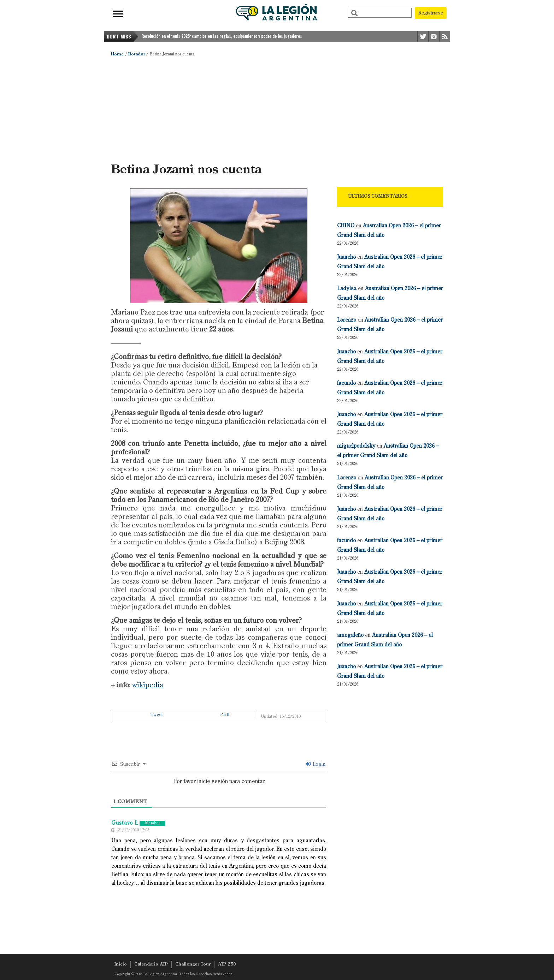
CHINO (346, 226)
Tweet (157, 715)
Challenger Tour (193, 964)
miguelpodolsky (356, 446)
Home (117, 54)
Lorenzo (347, 320)
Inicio (121, 964)
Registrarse (431, 13)
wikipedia (148, 686)
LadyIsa (347, 289)
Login (316, 764)
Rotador (137, 54)
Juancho (346, 257)
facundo (346, 383)
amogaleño (350, 635)
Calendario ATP (151, 964)
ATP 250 (227, 964)
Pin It (225, 715)
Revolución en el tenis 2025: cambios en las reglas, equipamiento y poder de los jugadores (222, 36)
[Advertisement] (277, 109)
